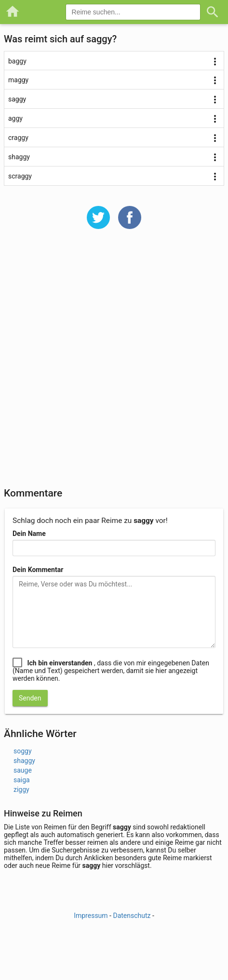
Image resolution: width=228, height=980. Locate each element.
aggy (15, 118)
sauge (23, 770)
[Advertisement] (114, 364)
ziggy (21, 789)
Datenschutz (132, 916)
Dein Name (29, 534)
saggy (17, 99)
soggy (23, 751)
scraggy (20, 176)
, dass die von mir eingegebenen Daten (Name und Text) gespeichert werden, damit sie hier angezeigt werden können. (111, 671)
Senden (30, 698)
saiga (22, 780)
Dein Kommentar (38, 570)
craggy (18, 138)
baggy (17, 61)
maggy (18, 80)
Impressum (91, 916)
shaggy (19, 157)
